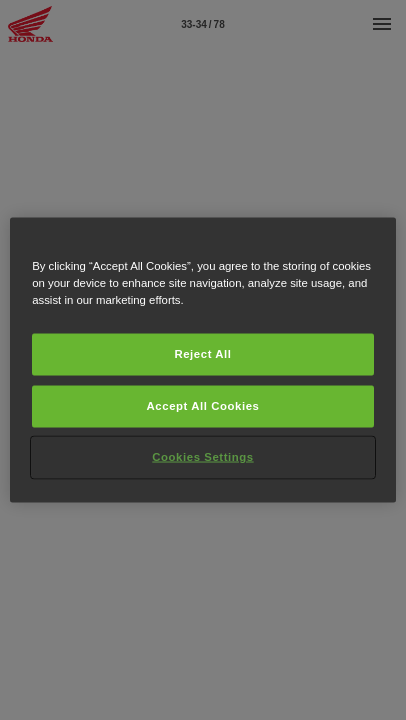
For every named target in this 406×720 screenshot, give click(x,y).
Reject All (202, 354)
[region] (203, 360)
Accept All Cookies (203, 406)
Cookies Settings (202, 457)
